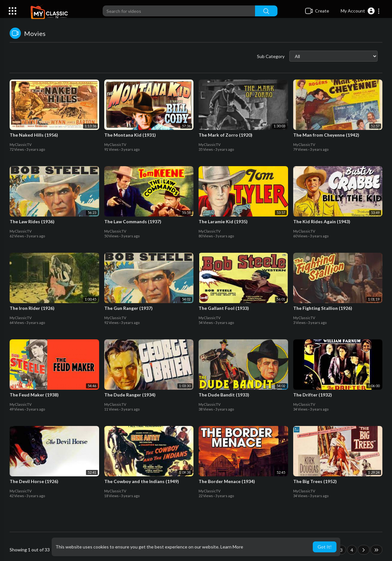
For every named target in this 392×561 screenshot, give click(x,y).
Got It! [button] (325, 547)
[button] (360, 11)
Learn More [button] (232, 547)
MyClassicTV (21, 144)
